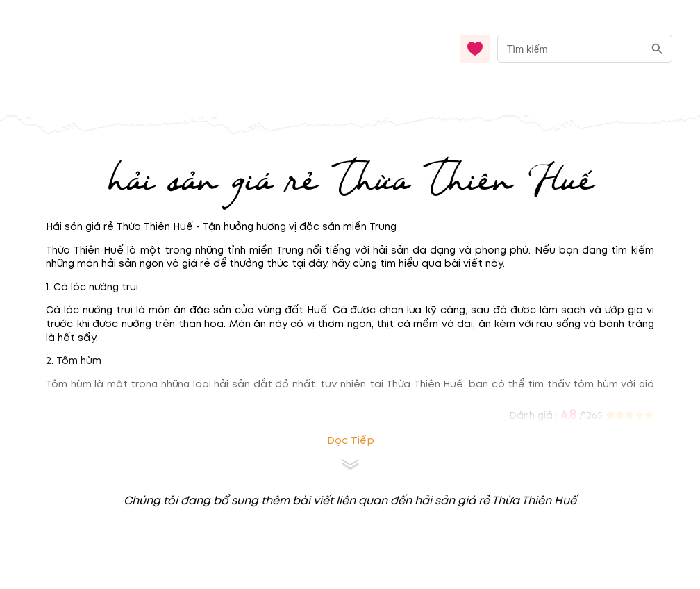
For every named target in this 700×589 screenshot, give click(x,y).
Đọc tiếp (350, 441)
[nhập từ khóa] (570, 48)
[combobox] (585, 49)
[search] (657, 49)
